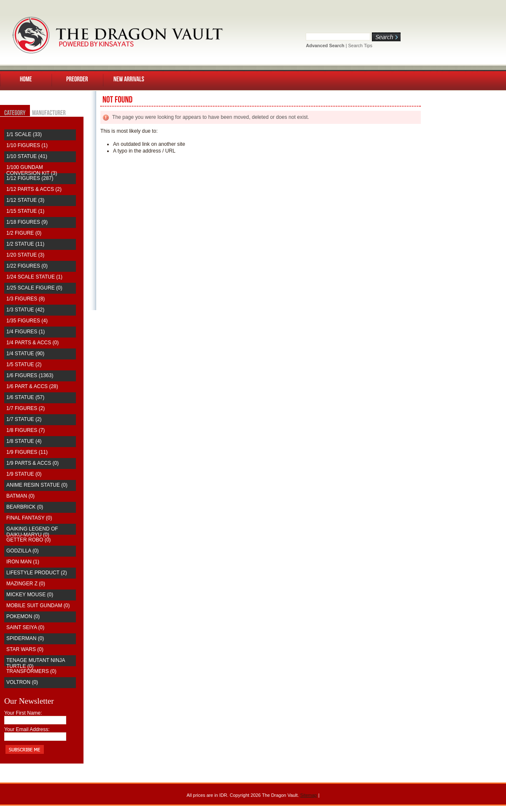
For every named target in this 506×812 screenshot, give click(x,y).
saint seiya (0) (25, 627)
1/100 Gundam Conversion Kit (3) (32, 170)
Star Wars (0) (25, 649)
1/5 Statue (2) (24, 364)
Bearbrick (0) (25, 507)
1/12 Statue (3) (25, 200)
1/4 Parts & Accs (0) (32, 343)
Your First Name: (23, 713)
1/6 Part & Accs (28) (32, 386)
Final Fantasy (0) (29, 518)
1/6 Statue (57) (25, 397)
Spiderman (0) (25, 638)
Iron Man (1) (23, 562)
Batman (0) (20, 496)
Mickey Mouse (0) (30, 595)
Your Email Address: (27, 729)
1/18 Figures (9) (27, 222)
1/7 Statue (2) (24, 419)
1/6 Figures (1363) (30, 375)
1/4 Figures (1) (26, 332)
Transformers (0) (31, 671)
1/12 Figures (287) (30, 178)
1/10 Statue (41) (27, 156)
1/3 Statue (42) (25, 310)
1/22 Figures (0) (27, 266)
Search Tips (360, 46)
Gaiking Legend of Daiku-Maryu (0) (32, 532)
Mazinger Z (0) (26, 584)
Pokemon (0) (23, 616)
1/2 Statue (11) (25, 244)
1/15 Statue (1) (25, 211)
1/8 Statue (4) (24, 441)
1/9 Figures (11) (27, 452)
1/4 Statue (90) (25, 354)
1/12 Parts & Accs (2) (34, 189)
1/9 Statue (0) (24, 474)
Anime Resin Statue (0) (37, 485)
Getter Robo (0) (28, 540)
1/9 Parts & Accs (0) (32, 463)
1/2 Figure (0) (24, 233)
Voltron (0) (22, 682)
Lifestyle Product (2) (37, 573)
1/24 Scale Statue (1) (34, 277)
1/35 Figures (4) (27, 321)
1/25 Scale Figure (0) (34, 288)
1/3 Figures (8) (26, 299)
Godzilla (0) (23, 551)
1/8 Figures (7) (26, 430)
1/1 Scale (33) (24, 134)
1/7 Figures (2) (26, 408)
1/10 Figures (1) (27, 145)
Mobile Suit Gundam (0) (38, 606)
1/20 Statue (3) (25, 255)
